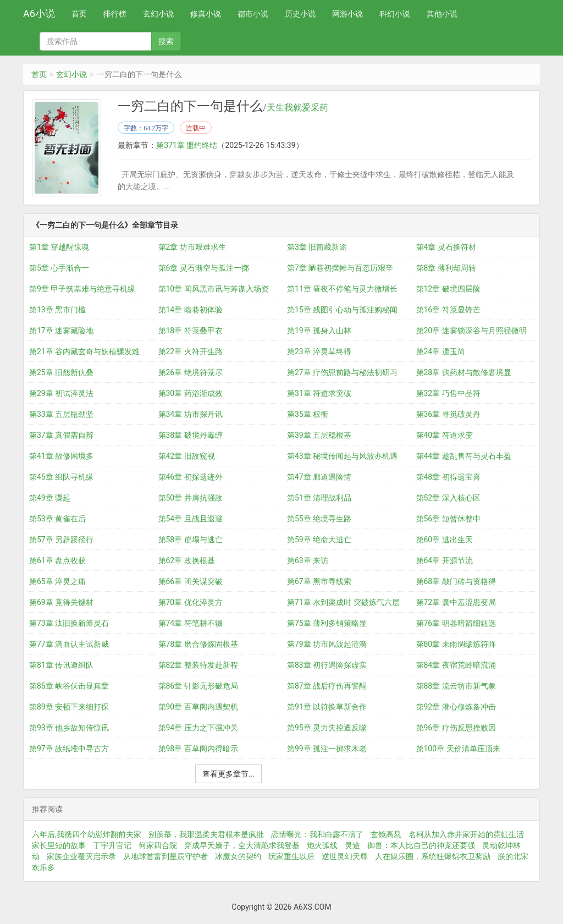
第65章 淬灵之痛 (57, 581)
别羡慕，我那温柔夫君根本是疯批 (206, 834)
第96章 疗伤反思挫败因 (456, 728)
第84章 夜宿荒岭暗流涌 (456, 665)
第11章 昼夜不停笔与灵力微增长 (342, 289)
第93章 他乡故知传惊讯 (69, 728)
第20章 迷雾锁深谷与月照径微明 (471, 331)
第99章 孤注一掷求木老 (327, 749)
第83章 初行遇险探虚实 (327, 665)
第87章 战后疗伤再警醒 (327, 686)
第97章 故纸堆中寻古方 (69, 749)
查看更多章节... (228, 774)
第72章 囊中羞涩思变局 (456, 602)
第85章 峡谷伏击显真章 (69, 686)
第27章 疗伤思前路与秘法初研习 (342, 372)
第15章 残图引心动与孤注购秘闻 (342, 310)
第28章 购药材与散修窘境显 (464, 372)
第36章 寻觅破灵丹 (448, 414)
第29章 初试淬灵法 (61, 393)
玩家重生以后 (291, 856)
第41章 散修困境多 (61, 456)
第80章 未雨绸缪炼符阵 (456, 644)
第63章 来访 (308, 560)
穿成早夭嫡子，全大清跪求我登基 (242, 845)
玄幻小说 (158, 14)
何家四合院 (158, 845)
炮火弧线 (322, 845)
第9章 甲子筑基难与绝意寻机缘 (82, 289)
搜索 (166, 41)
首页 (79, 14)
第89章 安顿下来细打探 (69, 707)
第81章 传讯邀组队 (61, 665)
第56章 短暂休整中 (448, 519)
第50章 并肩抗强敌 (191, 498)
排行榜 (115, 14)
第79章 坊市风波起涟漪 (327, 644)
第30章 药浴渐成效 (191, 393)
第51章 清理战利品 (319, 498)
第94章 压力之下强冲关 (198, 728)
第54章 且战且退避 (191, 519)
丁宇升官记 (112, 845)
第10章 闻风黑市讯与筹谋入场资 (214, 289)
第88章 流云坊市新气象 (456, 686)
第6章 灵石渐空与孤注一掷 (204, 268)
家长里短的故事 (59, 845)
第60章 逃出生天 (445, 540)
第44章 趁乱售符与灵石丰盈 (464, 456)
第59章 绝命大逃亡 (319, 540)
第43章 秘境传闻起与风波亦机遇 (342, 456)
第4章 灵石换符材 (446, 247)
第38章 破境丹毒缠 (191, 435)
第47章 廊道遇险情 (319, 477)
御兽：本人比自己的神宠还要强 (421, 845)
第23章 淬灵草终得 (319, 351)
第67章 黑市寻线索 (319, 581)
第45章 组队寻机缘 (61, 477)
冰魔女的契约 (238, 856)
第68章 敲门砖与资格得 (456, 581)
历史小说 (300, 14)
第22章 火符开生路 (191, 351)
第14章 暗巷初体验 (191, 310)
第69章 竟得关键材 (61, 602)
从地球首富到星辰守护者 (165, 856)
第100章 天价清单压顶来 (458, 749)
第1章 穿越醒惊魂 (59, 247)
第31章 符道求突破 (319, 393)
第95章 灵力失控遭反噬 (327, 728)
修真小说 (206, 14)
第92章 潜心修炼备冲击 (456, 707)
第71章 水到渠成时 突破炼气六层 (343, 602)
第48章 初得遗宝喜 (448, 477)
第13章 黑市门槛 (57, 310)
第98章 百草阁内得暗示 (198, 749)
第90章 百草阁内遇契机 (198, 707)
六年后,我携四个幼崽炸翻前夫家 (87, 834)
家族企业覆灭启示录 (81, 856)
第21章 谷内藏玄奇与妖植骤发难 (84, 351)
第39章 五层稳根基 (319, 435)
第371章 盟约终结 (187, 145)
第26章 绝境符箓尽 (191, 372)
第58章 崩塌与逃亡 (191, 540)
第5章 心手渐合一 (59, 268)
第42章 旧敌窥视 (187, 456)
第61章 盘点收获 (57, 560)
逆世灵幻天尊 (345, 856)
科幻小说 (395, 14)
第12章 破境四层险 (448, 289)
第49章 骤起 (50, 498)
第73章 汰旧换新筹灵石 (69, 623)
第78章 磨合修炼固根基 (198, 644)
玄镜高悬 (386, 834)
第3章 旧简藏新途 (317, 247)
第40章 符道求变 (445, 435)
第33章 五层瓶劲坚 (61, 414)
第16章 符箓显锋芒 (448, 310)
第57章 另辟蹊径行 (61, 540)
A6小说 (39, 13)
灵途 (352, 845)
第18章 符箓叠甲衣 (191, 331)
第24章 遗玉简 (441, 351)
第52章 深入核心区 (448, 498)
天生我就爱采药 (297, 108)
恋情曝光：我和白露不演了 (317, 834)
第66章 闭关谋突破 (191, 581)
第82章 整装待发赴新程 (198, 665)
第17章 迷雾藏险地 (61, 331)
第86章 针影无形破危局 (198, 686)
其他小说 (442, 14)
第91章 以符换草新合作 (327, 707)
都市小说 (253, 14)
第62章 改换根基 (187, 560)
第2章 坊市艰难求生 (192, 247)
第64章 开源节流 (445, 560)
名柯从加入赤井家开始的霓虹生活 (466, 834)
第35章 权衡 (308, 414)
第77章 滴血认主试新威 (69, 644)
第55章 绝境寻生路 (319, 519)
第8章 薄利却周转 (446, 268)
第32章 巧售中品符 (448, 393)
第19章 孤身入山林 (319, 331)
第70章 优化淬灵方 (191, 602)
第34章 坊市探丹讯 (191, 414)
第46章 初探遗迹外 (191, 477)
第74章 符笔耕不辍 (191, 623)
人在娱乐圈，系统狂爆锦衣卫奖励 (433, 856)
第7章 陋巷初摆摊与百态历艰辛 (340, 268)
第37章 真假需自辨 (61, 435)
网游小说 (347, 14)
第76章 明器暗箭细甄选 (456, 623)
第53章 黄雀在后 (57, 519)
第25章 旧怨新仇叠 (61, 372)
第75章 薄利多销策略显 (327, 623)
